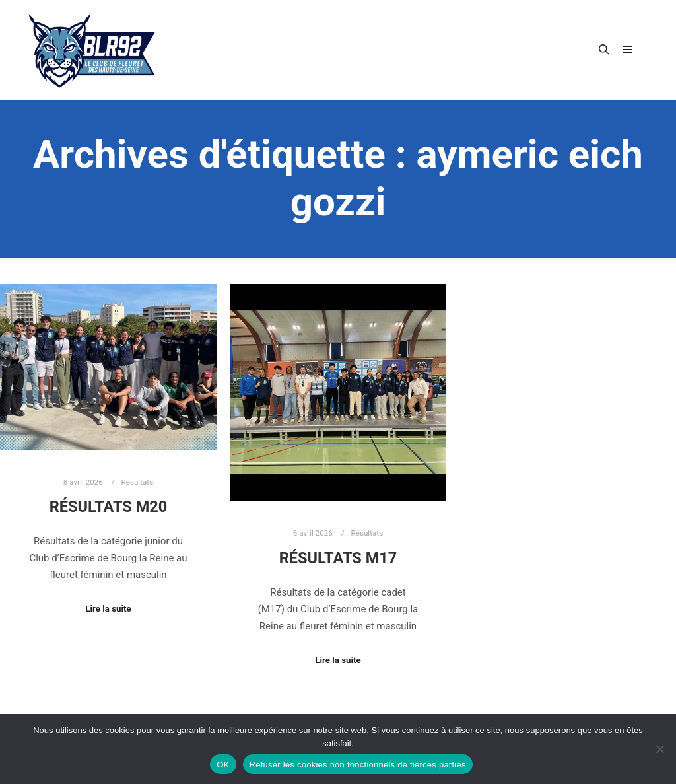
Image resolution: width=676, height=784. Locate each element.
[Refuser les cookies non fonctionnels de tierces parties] (659, 749)
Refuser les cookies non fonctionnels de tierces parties (358, 765)
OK (223, 765)
